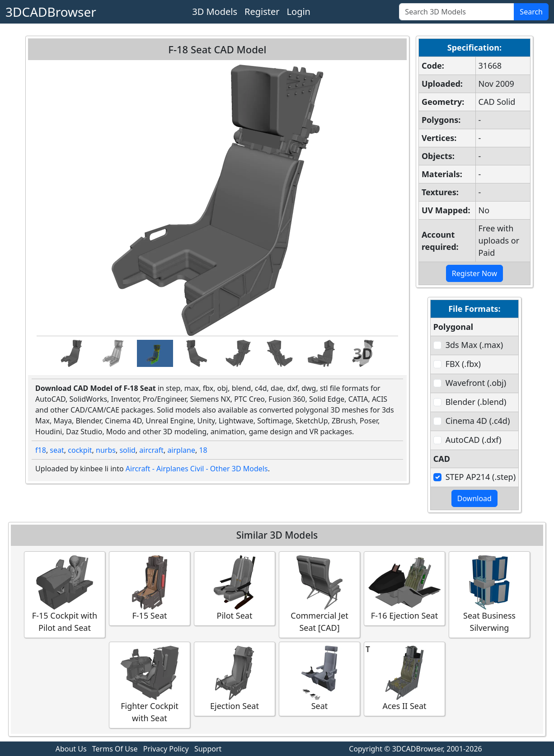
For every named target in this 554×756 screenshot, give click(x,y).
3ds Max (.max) (474, 345)
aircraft (151, 450)
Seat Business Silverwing (489, 594)
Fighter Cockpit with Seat (150, 685)
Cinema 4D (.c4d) (478, 421)
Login (299, 12)
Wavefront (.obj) (476, 383)
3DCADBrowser (51, 12)
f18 (41, 450)
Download (474, 498)
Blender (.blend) (476, 402)
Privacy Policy (166, 749)
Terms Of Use (115, 749)
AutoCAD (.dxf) (474, 440)
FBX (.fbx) (463, 364)
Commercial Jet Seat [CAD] (319, 594)
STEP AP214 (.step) (481, 477)
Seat (319, 679)
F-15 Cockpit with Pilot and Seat (65, 594)
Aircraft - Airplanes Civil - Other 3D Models (197, 469)
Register (262, 12)
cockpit (80, 450)
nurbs (106, 450)
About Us (71, 749)
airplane (181, 450)
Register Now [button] (474, 273)
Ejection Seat (235, 679)
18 (203, 450)
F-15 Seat (150, 588)
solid (127, 450)
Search (531, 12)
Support (208, 749)
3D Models (215, 12)
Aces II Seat (404, 679)
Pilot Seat (235, 588)
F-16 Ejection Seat (404, 588)
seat (57, 450)
